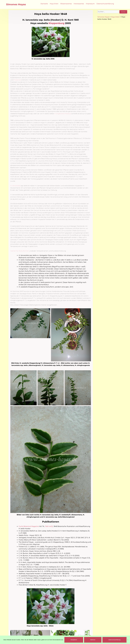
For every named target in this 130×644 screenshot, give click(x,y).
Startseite (44, 4)
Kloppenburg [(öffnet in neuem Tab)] (56, 23)
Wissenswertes (66, 4)
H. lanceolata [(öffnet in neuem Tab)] (15, 186)
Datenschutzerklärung (105, 4)
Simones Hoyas (16, 4)
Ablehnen (93, 640)
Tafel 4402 (49, 526)
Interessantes (79, 4)
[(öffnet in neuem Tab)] (63, 114)
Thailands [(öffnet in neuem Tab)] (17, 80)
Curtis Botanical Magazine (29, 526)
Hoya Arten (54, 4)
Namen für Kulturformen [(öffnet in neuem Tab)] (20, 251)
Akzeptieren (74, 640)
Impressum (90, 4)
